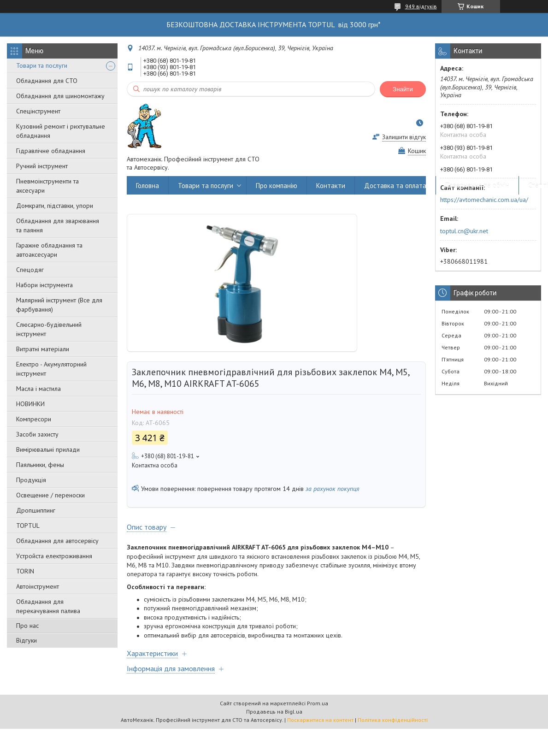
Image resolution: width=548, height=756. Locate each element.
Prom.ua (318, 703)
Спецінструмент (38, 111)
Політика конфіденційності (393, 720)
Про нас (27, 626)
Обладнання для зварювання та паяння (58, 225)
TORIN (25, 571)
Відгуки (27, 640)
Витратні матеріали (43, 349)
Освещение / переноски (50, 495)
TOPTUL (28, 526)
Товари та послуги (42, 65)
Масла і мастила (38, 389)
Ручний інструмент (42, 166)
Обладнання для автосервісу (57, 541)
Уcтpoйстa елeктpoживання (54, 556)
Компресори (34, 419)
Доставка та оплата (395, 186)
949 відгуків (421, 6)
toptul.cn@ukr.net (464, 231)
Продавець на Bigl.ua (274, 712)
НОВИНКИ (30, 404)
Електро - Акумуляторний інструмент (51, 369)
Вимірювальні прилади (48, 449)
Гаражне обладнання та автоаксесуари (49, 250)
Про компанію (277, 186)
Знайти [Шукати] (403, 89)
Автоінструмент (38, 586)
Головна (147, 186)
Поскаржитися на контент (320, 720)
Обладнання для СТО (47, 81)
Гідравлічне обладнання (51, 151)
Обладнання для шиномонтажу (60, 96)
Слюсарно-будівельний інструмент (49, 329)
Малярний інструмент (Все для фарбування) (59, 305)
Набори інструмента (44, 285)
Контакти (331, 186)
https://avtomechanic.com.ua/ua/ (484, 200)
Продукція (31, 480)
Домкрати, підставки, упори (55, 206)
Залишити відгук (404, 137)
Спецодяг (30, 270)
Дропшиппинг (36, 510)
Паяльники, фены (40, 465)
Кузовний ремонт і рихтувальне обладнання (61, 131)
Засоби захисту (37, 434)
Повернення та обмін (477, 186)
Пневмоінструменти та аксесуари (47, 186)
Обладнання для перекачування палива (48, 606)
